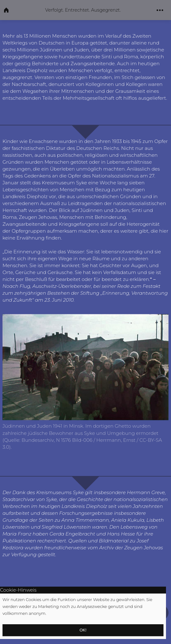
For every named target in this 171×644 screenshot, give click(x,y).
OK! (83, 630)
